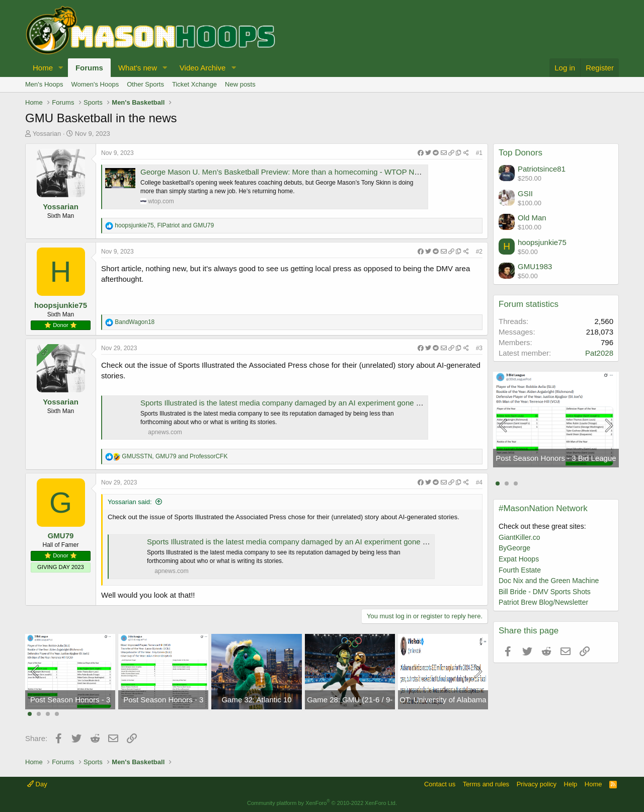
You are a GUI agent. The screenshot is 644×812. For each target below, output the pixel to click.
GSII (525, 193)
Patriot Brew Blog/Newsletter (543, 602)
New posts (240, 84)
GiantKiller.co (519, 537)
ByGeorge (514, 548)
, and (164, 225)
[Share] (443, 153)
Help (571, 784)
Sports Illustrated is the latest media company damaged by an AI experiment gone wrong (289, 403)
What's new (138, 68)
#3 (479, 348)
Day (37, 784)
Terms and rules (486, 784)
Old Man (532, 218)
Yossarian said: (130, 502)
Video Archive (203, 68)
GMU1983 (535, 266)
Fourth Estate (520, 570)
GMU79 (61, 536)
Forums (89, 68)
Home (43, 68)
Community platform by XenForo (322, 803)
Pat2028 (599, 353)
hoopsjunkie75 (61, 305)
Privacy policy (537, 784)
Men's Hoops (44, 84)
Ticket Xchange (194, 84)
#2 (479, 252)
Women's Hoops (95, 84)
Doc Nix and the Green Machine (549, 581)
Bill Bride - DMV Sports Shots (545, 592)
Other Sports (145, 84)
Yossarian (47, 134)
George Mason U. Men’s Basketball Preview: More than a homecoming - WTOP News (284, 172)
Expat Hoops (519, 559)
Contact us (440, 784)
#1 (479, 153)
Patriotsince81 (542, 169)
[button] (61, 68)
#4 (479, 482)
